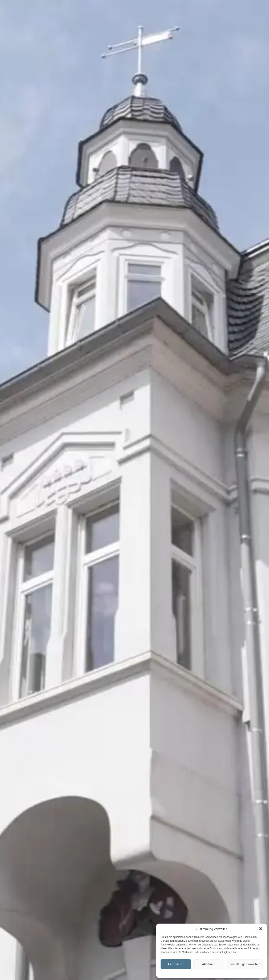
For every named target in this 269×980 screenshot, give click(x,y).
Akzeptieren (176, 964)
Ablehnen (209, 964)
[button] (261, 929)
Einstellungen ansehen (244, 964)
